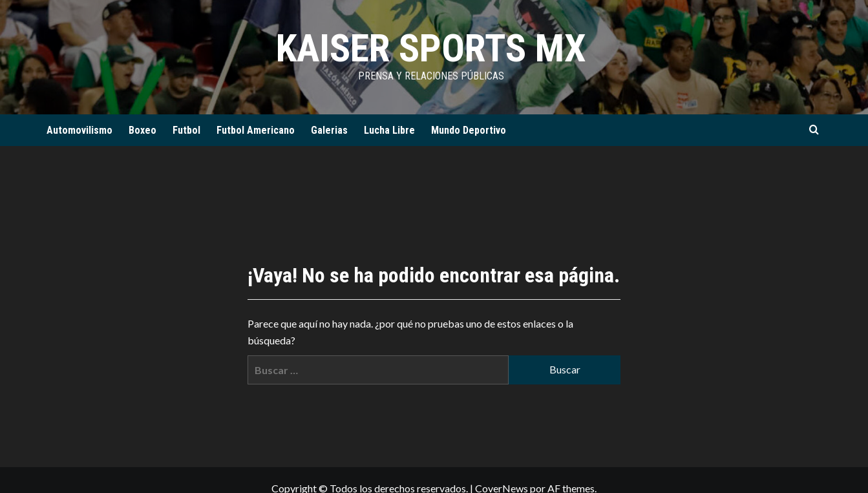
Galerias (329, 130)
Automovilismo (79, 130)
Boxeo (143, 130)
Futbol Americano (256, 130)
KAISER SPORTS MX (431, 48)
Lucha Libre (389, 130)
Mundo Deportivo (469, 130)
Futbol (186, 130)
